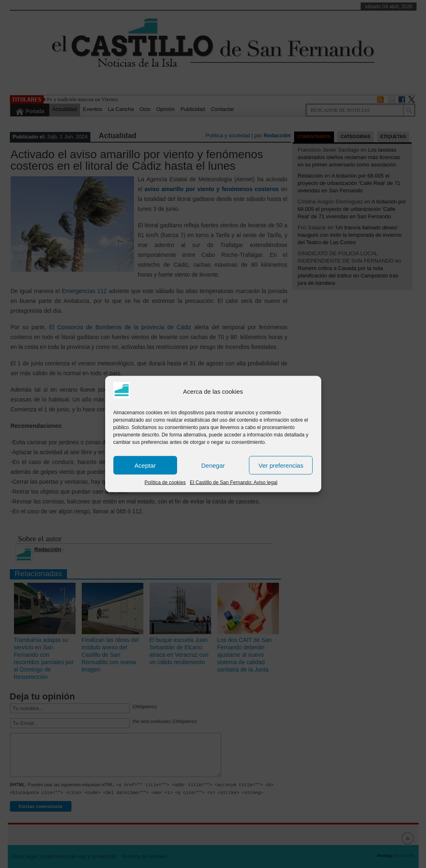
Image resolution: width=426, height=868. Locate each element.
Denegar (213, 465)
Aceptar (145, 465)
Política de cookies (165, 482)
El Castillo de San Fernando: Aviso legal (234, 482)
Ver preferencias (281, 465)
